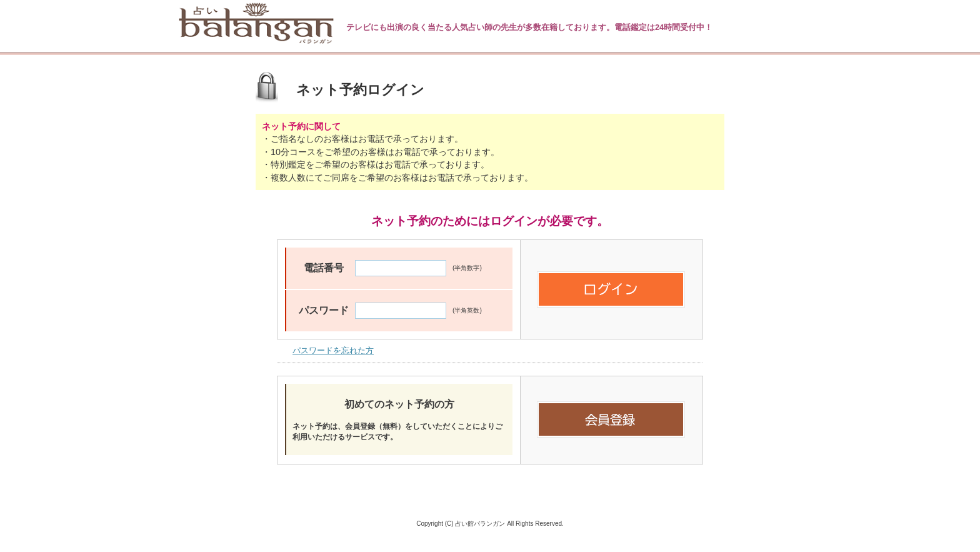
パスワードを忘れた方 (333, 350)
